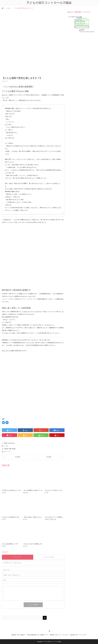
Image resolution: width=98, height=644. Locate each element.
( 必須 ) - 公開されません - (12, 575)
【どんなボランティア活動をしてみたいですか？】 (54, 518)
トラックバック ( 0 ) (49, 557)
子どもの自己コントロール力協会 (52, 642)
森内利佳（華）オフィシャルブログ (59, 635)
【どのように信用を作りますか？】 (11, 518)
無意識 (14, 449)
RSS (49, 631)
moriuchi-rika (11, 443)
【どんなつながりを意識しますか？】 (33, 545)
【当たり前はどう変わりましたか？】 (33, 518)
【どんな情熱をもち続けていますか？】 (33, 492)
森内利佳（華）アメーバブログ (78, 635)
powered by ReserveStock (87, 32)
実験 (10, 449)
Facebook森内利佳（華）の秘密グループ (37, 635)
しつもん (8, 8)
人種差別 (6, 449)
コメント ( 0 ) (18, 557)
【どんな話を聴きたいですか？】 (10, 545)
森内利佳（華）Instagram (18, 635)
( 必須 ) (7, 570)
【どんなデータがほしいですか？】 (53, 492)
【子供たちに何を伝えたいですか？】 (11, 492)
